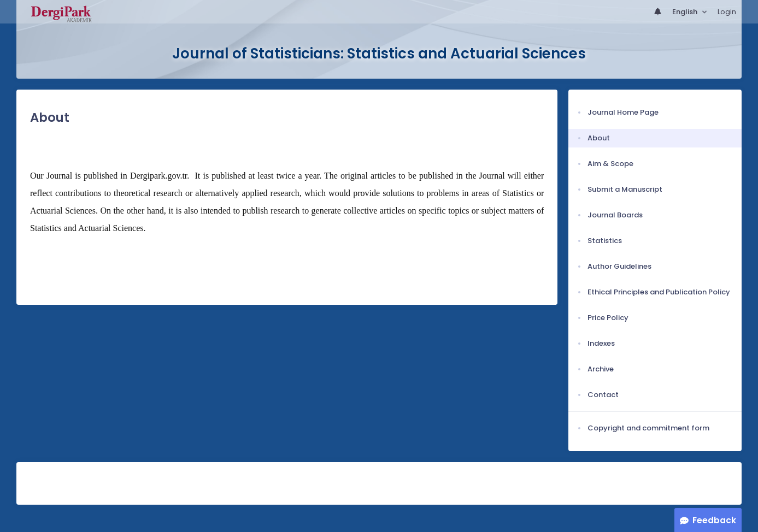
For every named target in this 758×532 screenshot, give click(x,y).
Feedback (714, 520)
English (686, 12)
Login (727, 12)
